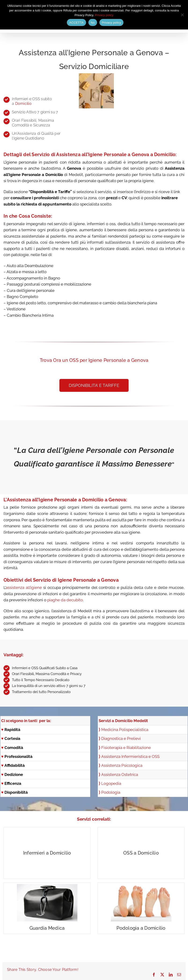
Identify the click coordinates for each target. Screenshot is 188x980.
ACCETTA (76, 23)
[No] (182, 15)
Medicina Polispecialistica (125, 730)
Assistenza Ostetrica (120, 774)
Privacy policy (104, 15)
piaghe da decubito (65, 600)
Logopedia (111, 783)
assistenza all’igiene (24, 587)
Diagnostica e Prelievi (120, 738)
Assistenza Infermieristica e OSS (130, 756)
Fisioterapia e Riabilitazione (126, 748)
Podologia (111, 792)
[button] (94, 385)
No (93, 23)
